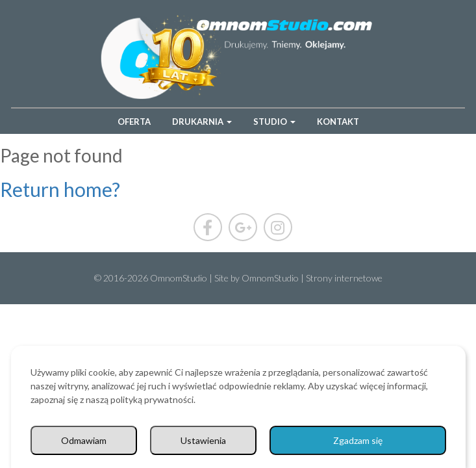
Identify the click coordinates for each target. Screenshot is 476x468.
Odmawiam (84, 440)
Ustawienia (203, 440)
